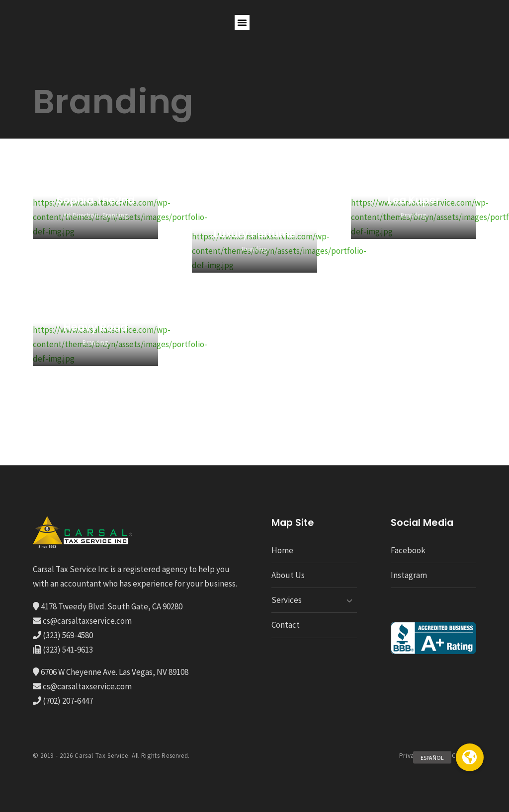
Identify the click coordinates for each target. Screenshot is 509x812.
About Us (288, 575)
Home (282, 550)
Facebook (408, 550)
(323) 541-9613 (67, 650)
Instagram (409, 575)
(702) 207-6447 (67, 701)
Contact (286, 625)
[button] (242, 22)
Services (287, 600)
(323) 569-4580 (67, 635)
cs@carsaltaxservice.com (86, 621)
